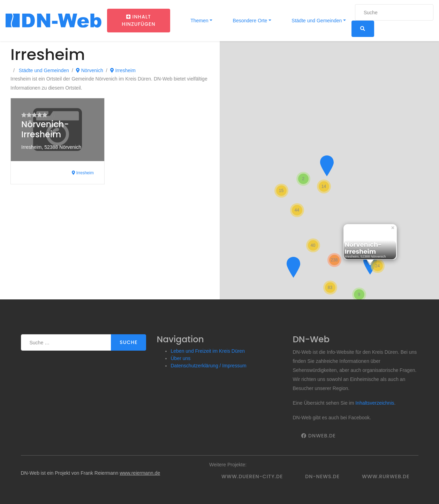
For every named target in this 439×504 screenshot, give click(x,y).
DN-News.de (322, 476)
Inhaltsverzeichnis (375, 403)
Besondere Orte (249, 21)
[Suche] (394, 12)
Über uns (180, 358)
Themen (199, 21)
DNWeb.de (318, 436)
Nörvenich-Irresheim (45, 129)
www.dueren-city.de (252, 476)
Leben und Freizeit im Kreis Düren (207, 351)
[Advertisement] (110, 247)
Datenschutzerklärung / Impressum (208, 366)
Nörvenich (90, 70)
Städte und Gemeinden (316, 21)
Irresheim (123, 70)
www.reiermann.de (140, 473)
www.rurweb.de (386, 476)
